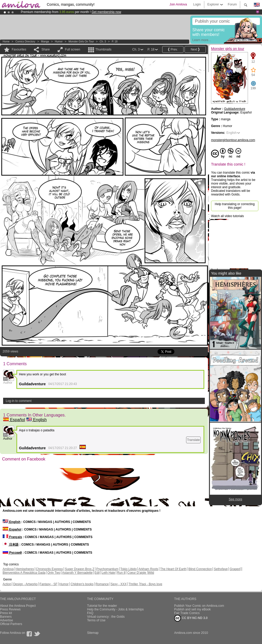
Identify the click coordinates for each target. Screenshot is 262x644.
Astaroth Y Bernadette (77, 573)
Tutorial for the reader (102, 606)
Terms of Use (96, 620)
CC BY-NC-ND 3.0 (191, 618)
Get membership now (106, 12)
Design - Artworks (25, 584)
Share (45, 49)
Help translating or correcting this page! (235, 206)
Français (12, 537)
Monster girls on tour (81, 42)
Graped (235, 569)
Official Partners (11, 624)
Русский (12, 553)
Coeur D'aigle (137, 573)
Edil (97, 573)
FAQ (90, 613)
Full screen (73, 49)
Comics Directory (25, 42)
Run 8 (121, 573)
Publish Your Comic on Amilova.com (199, 606)
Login (197, 4)
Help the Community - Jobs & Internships (115, 609)
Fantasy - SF (48, 584)
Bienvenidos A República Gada (24, 573)
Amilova (8, 569)
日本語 (11, 545)
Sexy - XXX (119, 584)
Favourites (19, 49)
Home (6, 42)
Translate (193, 440)
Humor (59, 42)
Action (7, 584)
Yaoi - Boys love (151, 584)
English (37, 420)
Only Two (54, 573)
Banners (6, 617)
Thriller (134, 584)
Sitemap (93, 633)
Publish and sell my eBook (192, 609)
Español (14, 420)
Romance (102, 584)
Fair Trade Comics (187, 613)
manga (45, 42)
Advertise (6, 620)
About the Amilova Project (18, 606)
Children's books (82, 584)
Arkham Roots (148, 569)
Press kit (6, 613)
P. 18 (115, 42)
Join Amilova (178, 4)
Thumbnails (103, 49)
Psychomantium (107, 569)
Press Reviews (10, 609)
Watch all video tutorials (227, 216)
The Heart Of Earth (173, 569)
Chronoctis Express (49, 569)
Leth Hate (108, 573)
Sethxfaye (221, 569)
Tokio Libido (129, 569)
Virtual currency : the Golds (106, 617)
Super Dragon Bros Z (79, 569)
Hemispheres (25, 569)
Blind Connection (200, 569)
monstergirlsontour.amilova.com (233, 140)
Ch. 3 (103, 42)
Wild (151, 573)
